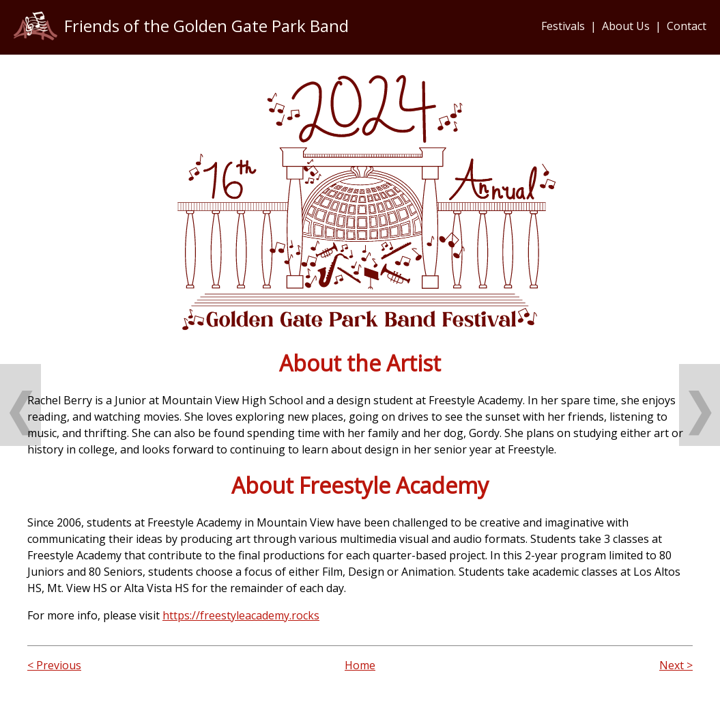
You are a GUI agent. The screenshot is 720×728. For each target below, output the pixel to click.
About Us (626, 26)
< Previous (54, 665)
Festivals (563, 26)
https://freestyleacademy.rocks (241, 615)
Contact (687, 26)
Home (360, 665)
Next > (676, 665)
